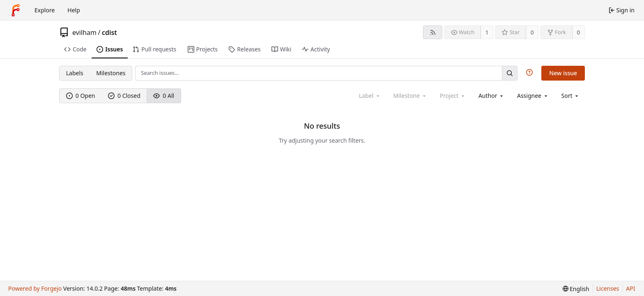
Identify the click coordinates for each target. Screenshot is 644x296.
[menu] (571, 96)
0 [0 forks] (578, 32)
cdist (109, 32)
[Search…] (510, 73)
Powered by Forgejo (35, 288)
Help (74, 10)
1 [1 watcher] (487, 32)
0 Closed (124, 96)
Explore (45, 10)
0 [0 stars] (532, 32)
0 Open (81, 96)
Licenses (608, 288)
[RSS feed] (433, 32)
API (630, 288)
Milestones (111, 73)
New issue (563, 73)
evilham (84, 32)
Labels (75, 73)
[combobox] (491, 96)
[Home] (16, 10)
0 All (164, 96)
